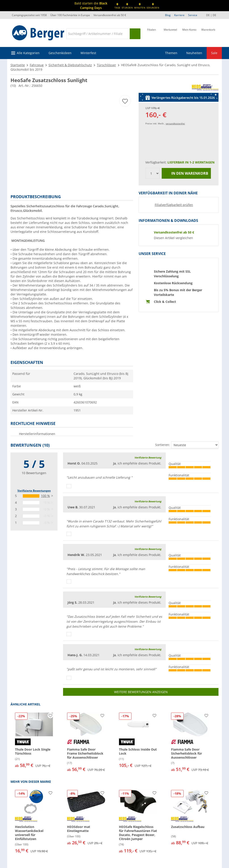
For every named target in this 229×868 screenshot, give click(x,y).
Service (193, 15)
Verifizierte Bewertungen (34, 491)
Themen (171, 53)
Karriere (179, 15)
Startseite (18, 65)
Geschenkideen (60, 53)
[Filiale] (152, 33)
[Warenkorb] (208, 33)
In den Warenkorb (186, 173)
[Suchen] (135, 34)
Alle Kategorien (28, 53)
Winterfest (88, 53)
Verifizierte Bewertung (148, 457)
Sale (214, 53)
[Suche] (98, 34)
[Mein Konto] (189, 33)
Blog (168, 15)
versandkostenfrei (175, 123)
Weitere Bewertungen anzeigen (141, 692)
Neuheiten (194, 53)
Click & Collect (165, 302)
